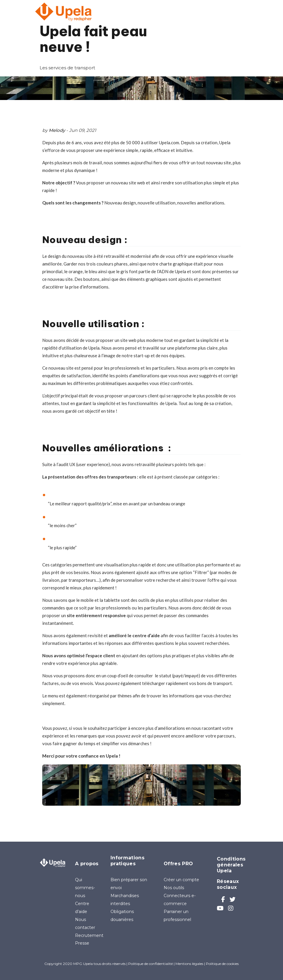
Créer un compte (181, 880)
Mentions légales (189, 964)
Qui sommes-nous (85, 888)
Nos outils (174, 888)
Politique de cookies (222, 964)
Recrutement (89, 935)
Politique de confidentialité (151, 964)
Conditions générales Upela (231, 865)
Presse (82, 943)
